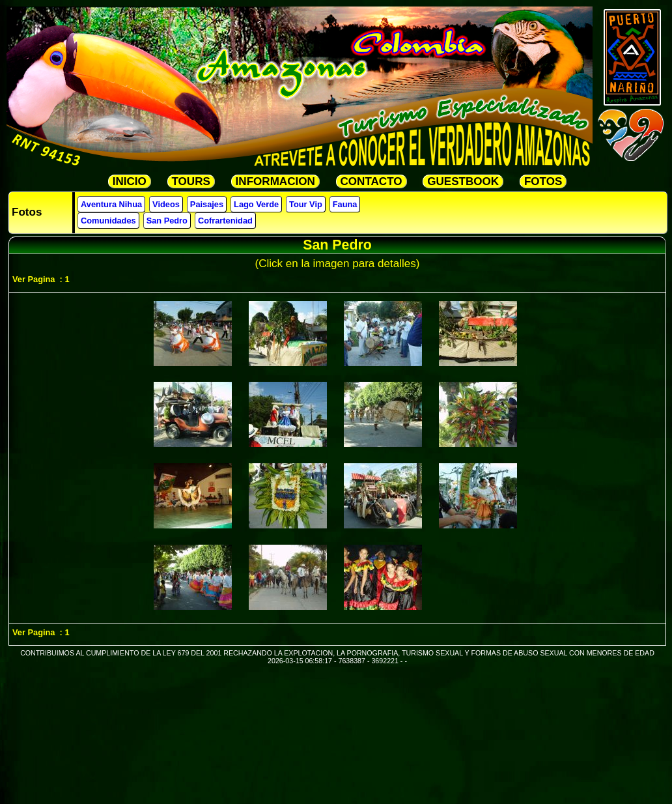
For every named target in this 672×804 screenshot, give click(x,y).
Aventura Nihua (111, 204)
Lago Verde (256, 204)
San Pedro (167, 221)
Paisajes (207, 204)
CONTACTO (371, 181)
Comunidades (108, 221)
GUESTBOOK (463, 181)
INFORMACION (275, 181)
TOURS (191, 181)
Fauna (345, 204)
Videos (166, 204)
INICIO (130, 181)
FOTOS (543, 181)
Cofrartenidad (225, 221)
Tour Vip (306, 204)
